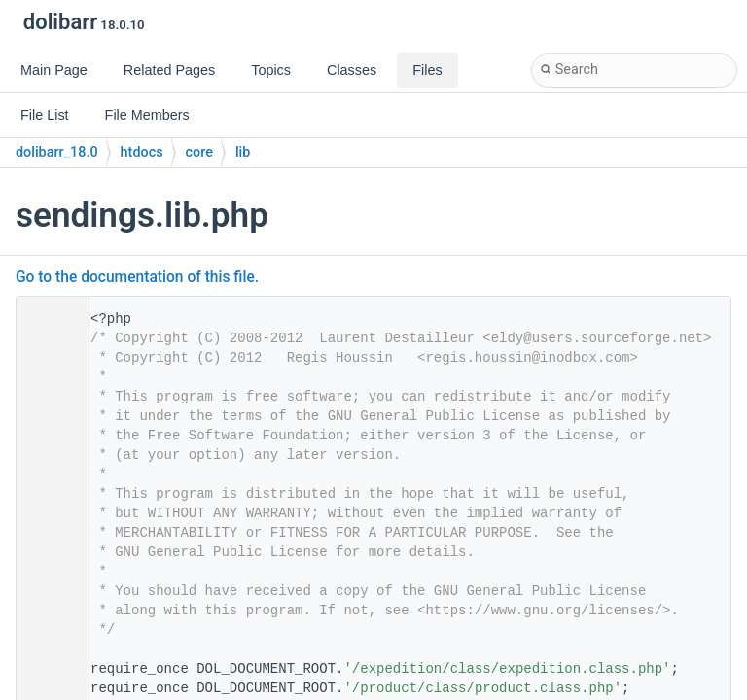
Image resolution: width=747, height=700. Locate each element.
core (199, 152)
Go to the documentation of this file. (137, 277)
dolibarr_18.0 (57, 152)
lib (243, 152)
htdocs (142, 152)
